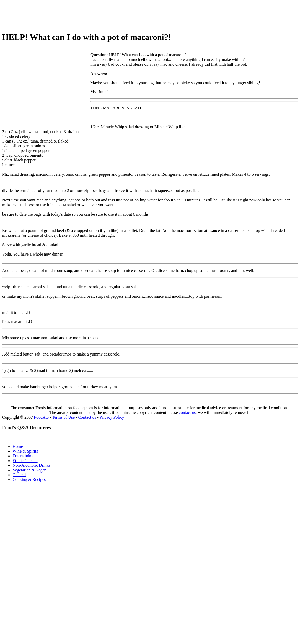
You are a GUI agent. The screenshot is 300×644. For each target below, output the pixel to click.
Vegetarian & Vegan (30, 470)
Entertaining (23, 456)
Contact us (87, 417)
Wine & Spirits (25, 451)
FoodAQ (41, 417)
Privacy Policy (112, 417)
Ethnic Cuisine (25, 461)
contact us (187, 412)
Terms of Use (63, 417)
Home (18, 446)
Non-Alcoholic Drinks (32, 465)
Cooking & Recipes (29, 480)
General (19, 475)
